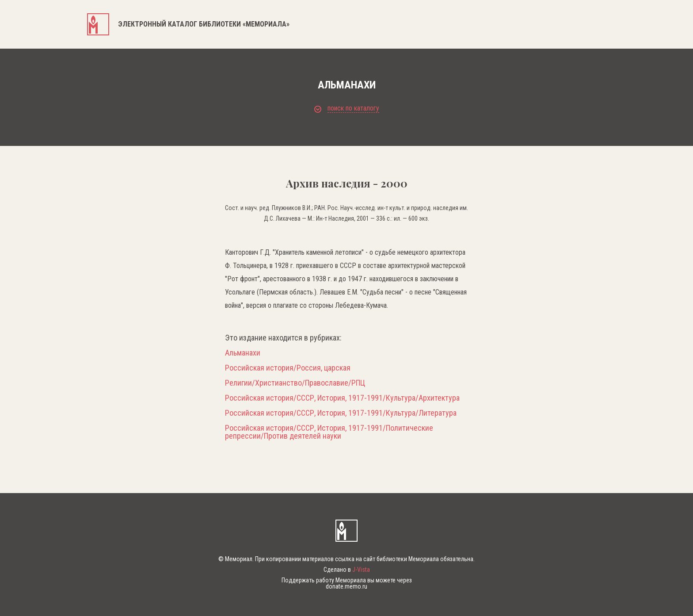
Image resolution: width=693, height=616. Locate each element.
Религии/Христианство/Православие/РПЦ (295, 383)
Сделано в (347, 570)
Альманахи (243, 353)
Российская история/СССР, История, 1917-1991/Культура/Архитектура (342, 398)
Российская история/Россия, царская (288, 368)
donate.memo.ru (346, 586)
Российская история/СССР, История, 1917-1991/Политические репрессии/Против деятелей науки (329, 432)
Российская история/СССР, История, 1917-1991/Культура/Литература (341, 413)
